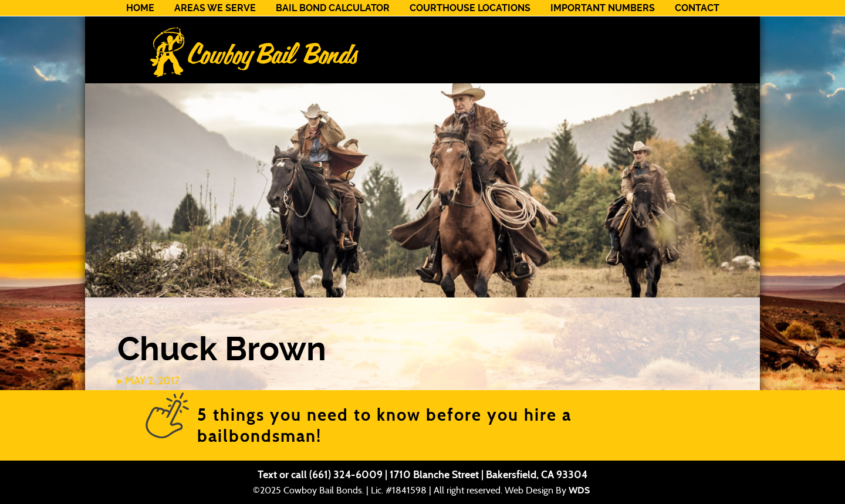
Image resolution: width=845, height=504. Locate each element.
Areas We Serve (215, 8)
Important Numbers (603, 8)
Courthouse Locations (470, 8)
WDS (579, 490)
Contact (697, 8)
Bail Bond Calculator (333, 8)
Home (140, 8)
